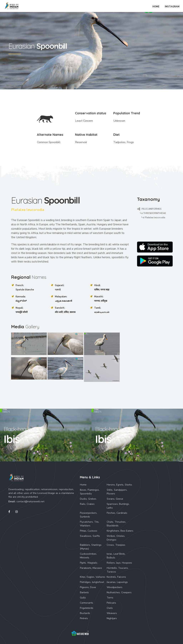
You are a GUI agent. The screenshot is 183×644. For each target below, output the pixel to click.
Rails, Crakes (87, 504)
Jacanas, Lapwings (117, 582)
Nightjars (112, 618)
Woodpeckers (115, 587)
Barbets (84, 592)
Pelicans (111, 603)
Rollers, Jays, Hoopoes (119, 563)
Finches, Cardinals (117, 513)
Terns (110, 598)
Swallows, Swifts (90, 536)
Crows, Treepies (116, 545)
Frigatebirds (87, 608)
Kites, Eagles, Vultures (93, 577)
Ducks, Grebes (88, 499)
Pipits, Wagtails (89, 563)
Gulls (83, 598)
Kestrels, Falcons (116, 577)
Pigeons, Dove (88, 587)
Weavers (112, 613)
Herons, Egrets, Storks (119, 485)
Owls (110, 608)
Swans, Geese (115, 499)
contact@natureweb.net (30, 501)
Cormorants (86, 603)
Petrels (84, 618)
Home (83, 485)
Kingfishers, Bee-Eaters (120, 531)
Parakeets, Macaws (91, 568)
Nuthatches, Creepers (119, 592)
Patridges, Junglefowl (92, 582)
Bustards (85, 613)
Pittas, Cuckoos (89, 531)
